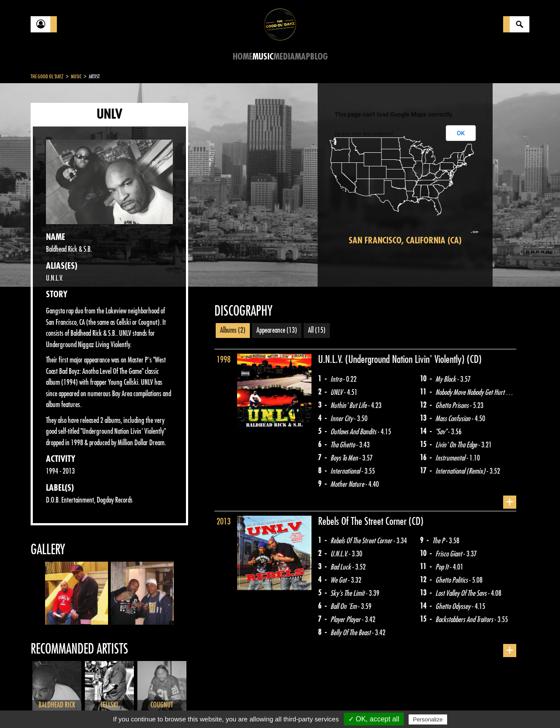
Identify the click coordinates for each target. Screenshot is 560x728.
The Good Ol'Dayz (47, 77)
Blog (319, 57)
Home (243, 57)
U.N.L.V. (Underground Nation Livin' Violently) (392, 359)
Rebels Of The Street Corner (363, 521)
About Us (140, 706)
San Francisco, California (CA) (405, 241)
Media (284, 57)
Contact (52, 705)
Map (303, 57)
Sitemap (175, 706)
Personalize (428, 719)
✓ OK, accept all (374, 719)
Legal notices (99, 706)
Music (263, 57)
